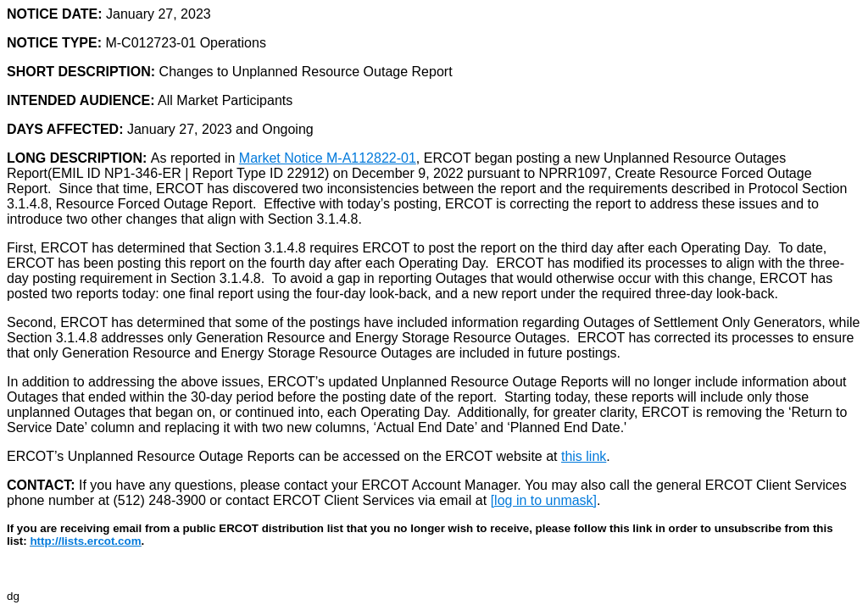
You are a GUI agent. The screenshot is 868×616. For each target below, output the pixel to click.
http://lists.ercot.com (85, 541)
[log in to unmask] (544, 500)
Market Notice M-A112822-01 (328, 158)
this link (584, 456)
